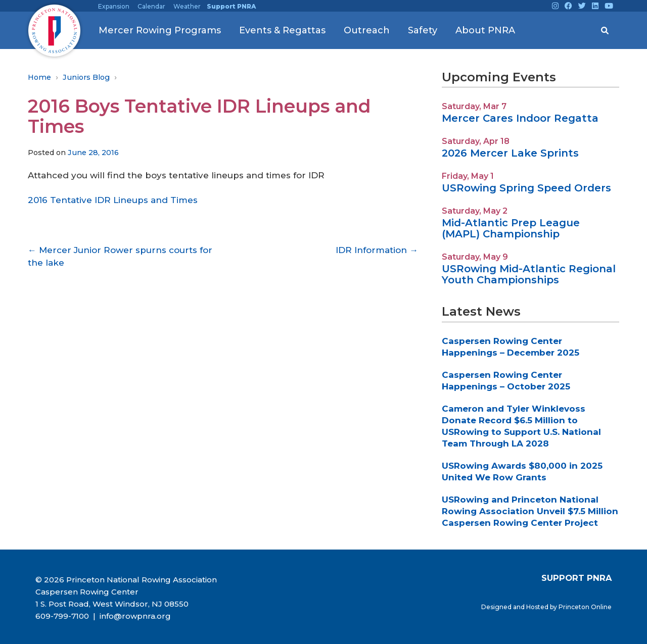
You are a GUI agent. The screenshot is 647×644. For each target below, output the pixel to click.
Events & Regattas (282, 30)
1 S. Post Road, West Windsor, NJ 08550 (112, 604)
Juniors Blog (86, 77)
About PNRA (485, 30)
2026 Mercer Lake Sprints (510, 153)
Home (39, 77)
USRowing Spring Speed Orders (526, 188)
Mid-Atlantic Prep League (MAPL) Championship (511, 228)
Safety (423, 30)
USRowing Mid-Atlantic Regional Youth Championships (529, 274)
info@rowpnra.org (134, 616)
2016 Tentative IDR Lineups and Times (113, 200)
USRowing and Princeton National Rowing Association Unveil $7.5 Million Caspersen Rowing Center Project (530, 511)
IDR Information (377, 250)
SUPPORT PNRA (576, 578)
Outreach (367, 30)
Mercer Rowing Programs (160, 30)
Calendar (151, 6)
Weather (187, 6)
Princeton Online (585, 607)
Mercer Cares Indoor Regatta (520, 118)
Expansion (114, 6)
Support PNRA (231, 6)
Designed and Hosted (516, 607)
